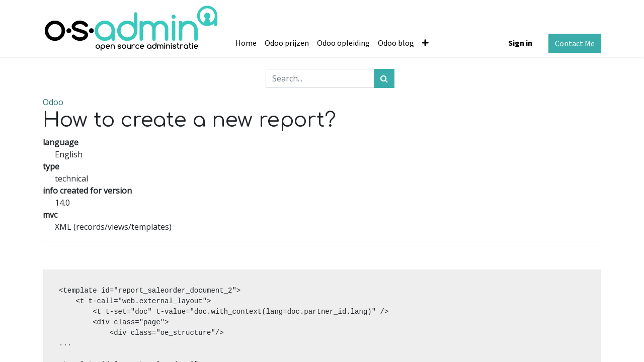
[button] (425, 43)
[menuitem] (246, 43)
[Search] (384, 78)
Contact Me (575, 43)
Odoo (53, 102)
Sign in (520, 43)
